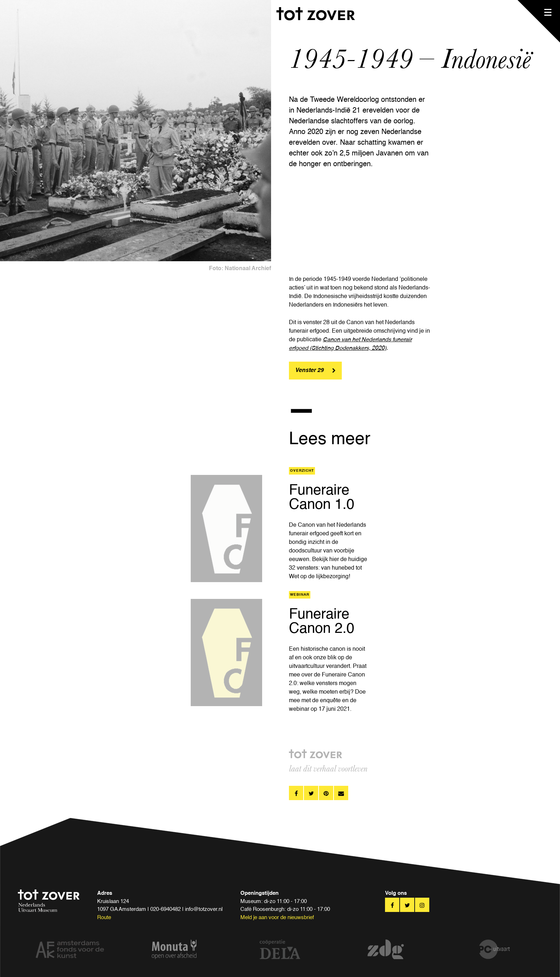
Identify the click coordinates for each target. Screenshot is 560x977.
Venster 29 (309, 371)
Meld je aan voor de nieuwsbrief (277, 918)
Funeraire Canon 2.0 (322, 622)
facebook (296, 793)
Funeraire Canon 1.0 (322, 498)
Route (104, 918)
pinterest (326, 793)
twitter (311, 793)
